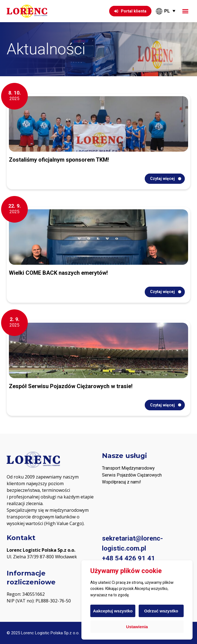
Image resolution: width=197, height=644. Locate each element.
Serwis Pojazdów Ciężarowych (132, 475)
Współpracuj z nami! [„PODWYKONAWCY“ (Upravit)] (122, 482)
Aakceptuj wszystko (113, 611)
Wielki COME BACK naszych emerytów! (58, 273)
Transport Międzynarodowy (128, 468)
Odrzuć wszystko (161, 611)
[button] (185, 11)
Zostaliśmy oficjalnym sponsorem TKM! (59, 160)
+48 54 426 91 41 (129, 558)
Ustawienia (137, 627)
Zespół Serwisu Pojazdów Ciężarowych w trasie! (71, 386)
